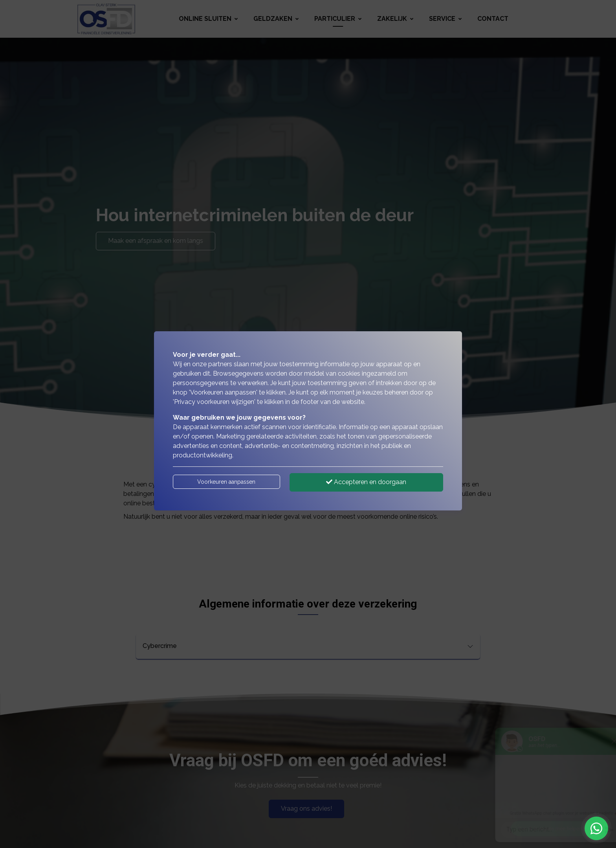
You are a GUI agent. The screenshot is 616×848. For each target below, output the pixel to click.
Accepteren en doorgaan (366, 482)
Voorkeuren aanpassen (226, 482)
